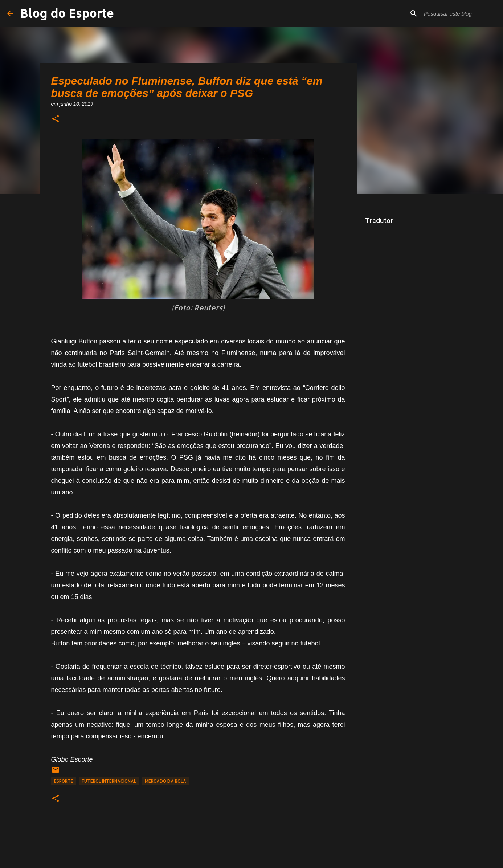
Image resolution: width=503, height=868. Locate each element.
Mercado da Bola (165, 781)
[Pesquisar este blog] (459, 13)
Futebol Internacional (109, 781)
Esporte (64, 781)
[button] (56, 119)
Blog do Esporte (67, 13)
